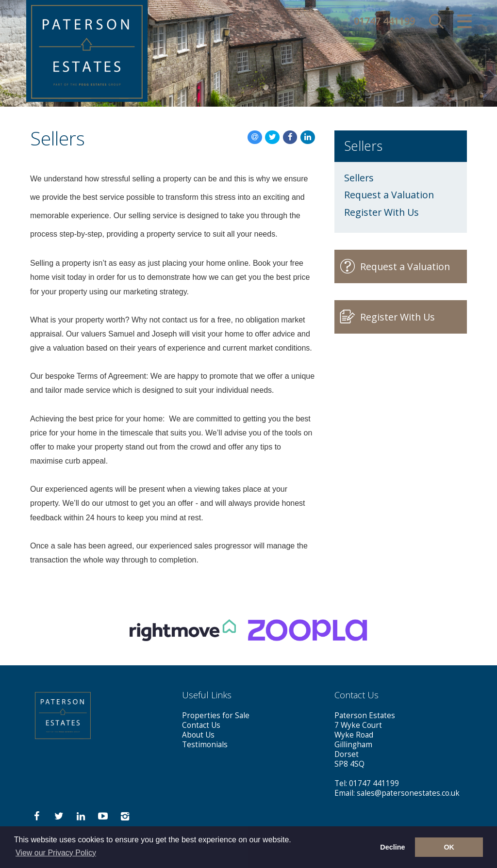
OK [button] (449, 847)
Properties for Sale (216, 715)
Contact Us (201, 725)
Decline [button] (392, 847)
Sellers (359, 178)
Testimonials (205, 745)
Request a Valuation (389, 195)
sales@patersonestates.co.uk (408, 793)
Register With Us (381, 212)
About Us (198, 735)
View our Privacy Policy (56, 853)
